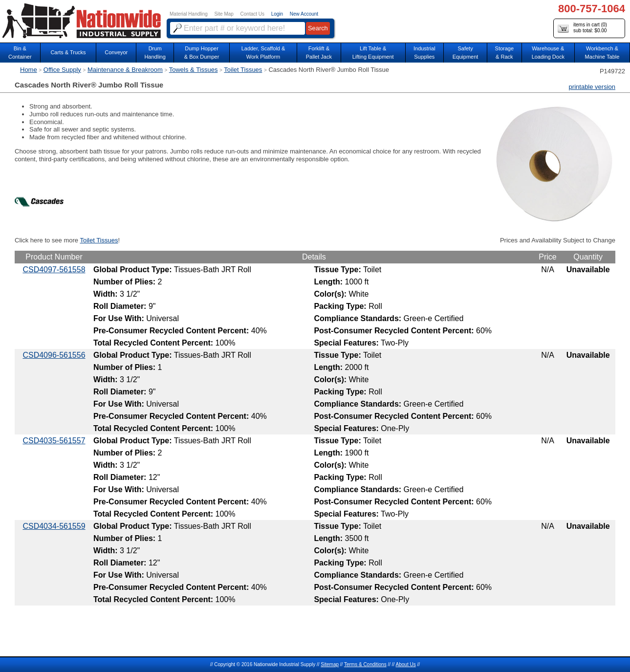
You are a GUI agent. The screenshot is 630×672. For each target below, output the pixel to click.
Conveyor (116, 52)
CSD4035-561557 (54, 441)
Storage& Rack (505, 53)
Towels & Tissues (194, 70)
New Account (304, 14)
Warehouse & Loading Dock (548, 53)
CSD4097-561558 (54, 270)
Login (277, 14)
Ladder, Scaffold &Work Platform (263, 53)
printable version (592, 87)
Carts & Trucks (68, 52)
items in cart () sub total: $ (582, 28)
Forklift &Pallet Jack (319, 53)
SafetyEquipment (466, 53)
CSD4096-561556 (54, 355)
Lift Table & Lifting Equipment (373, 53)
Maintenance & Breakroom (125, 70)
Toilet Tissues (243, 70)
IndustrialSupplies (424, 53)
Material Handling (189, 14)
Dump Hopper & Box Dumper (202, 53)
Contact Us (252, 14)
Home (29, 70)
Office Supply (62, 70)
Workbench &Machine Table (602, 53)
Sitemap (330, 664)
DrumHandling (155, 53)
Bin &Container (20, 53)
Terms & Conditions (365, 664)
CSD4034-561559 (54, 526)
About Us (406, 664)
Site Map (224, 14)
